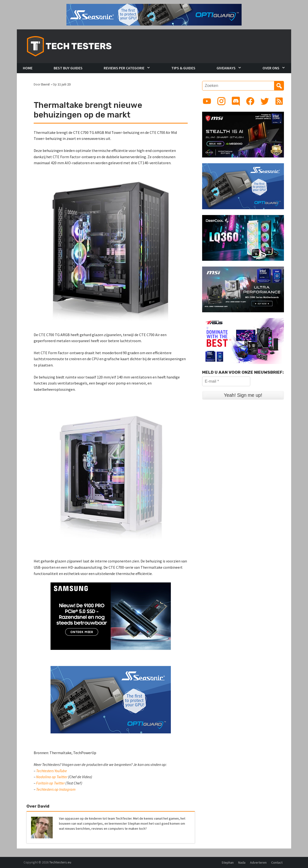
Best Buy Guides (68, 68)
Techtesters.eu (60, 862)
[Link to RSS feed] (279, 101)
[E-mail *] (226, 381)
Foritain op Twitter (50, 783)
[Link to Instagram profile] (221, 101)
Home (28, 68)
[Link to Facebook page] (250, 101)
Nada (242, 862)
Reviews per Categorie (124, 68)
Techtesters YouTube (51, 771)
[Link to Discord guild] (236, 101)
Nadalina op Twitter (52, 777)
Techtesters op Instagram (56, 789)
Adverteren (258, 862)
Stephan (228, 862)
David (45, 84)
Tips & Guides (183, 68)
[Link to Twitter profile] (265, 101)
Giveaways (226, 68)
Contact (277, 862)
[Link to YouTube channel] (207, 101)
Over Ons (271, 68)
